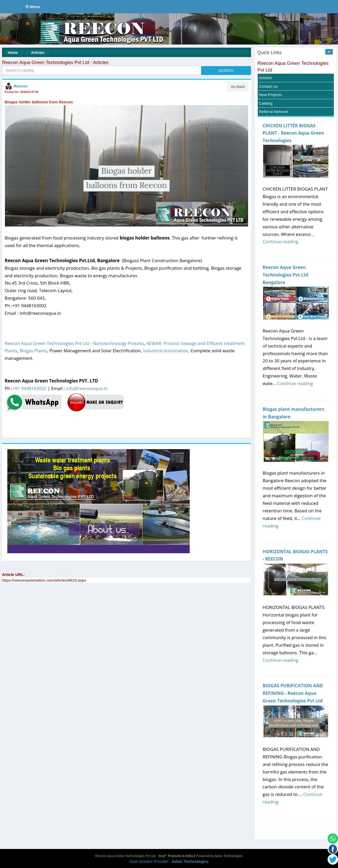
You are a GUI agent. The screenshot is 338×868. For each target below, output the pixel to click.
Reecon (21, 86)
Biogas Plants (33, 351)
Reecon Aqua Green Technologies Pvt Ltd (47, 343)
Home (13, 53)
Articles (38, 53)
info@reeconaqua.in (87, 388)
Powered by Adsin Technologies (219, 856)
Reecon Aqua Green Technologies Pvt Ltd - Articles (55, 62)
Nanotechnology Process (119, 343)
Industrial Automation (166, 351)
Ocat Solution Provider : (169, 861)
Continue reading (281, 241)
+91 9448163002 (30, 388)
